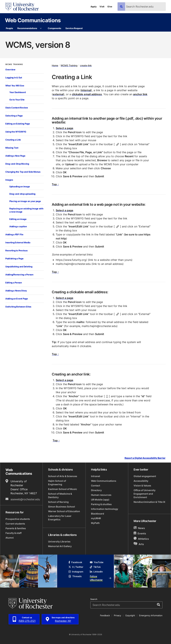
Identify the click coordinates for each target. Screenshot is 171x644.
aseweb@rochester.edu (25, 499)
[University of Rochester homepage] (22, 7)
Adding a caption (18, 226)
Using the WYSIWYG (16, 132)
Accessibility (141, 481)
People (9, 28)
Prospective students (18, 519)
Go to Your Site (17, 100)
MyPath (95, 523)
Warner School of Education (64, 511)
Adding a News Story (16, 291)
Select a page (65, 128)
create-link (86, 65)
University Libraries (59, 541)
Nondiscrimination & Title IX (149, 502)
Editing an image (18, 219)
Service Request (74, 28)
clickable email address (87, 94)
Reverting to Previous (16, 250)
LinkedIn (96, 572)
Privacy (117, 615)
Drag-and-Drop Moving (17, 164)
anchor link (140, 94)
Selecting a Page (14, 116)
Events (140, 533)
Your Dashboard (17, 92)
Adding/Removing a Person (19, 275)
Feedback (105, 615)
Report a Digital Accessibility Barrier (145, 458)
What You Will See (15, 86)
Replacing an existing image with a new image (26, 210)
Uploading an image (20, 186)
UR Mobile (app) (100, 500)
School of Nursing (58, 502)
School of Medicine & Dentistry (60, 495)
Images (9, 180)
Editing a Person (14, 283)
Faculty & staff (14, 533)
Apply (94, 7)
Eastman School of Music (63, 489)
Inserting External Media (18, 242)
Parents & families (16, 528)
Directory (96, 490)
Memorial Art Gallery (60, 546)
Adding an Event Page (17, 299)
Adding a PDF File (14, 234)
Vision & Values (142, 486)
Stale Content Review (17, 108)
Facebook (75, 562)
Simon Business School (62, 507)
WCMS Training (14, 64)
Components (54, 28)
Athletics (141, 539)
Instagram (76, 572)
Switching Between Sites (18, 307)
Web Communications (33, 20)
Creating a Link (13, 140)
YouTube (97, 562)
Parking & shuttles (101, 504)
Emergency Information (151, 615)
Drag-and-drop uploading (22, 194)
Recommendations (27, 28)
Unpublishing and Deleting (19, 267)
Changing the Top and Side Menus (23, 172)
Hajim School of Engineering (57, 483)
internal (86, 90)
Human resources (101, 495)
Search (94, 599)
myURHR (96, 518)
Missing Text (12, 148)
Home (55, 65)
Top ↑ (55, 184)
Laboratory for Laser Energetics (60, 518)
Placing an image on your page (25, 201)
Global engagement (145, 476)
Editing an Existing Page (18, 124)
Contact (96, 486)
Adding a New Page (15, 156)
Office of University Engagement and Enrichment (145, 494)
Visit (102, 7)
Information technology (105, 509)
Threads (75, 576)
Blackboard (98, 514)
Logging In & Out (14, 78)
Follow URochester (101, 578)
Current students (15, 524)
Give (110, 7)
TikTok (95, 567)
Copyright (130, 615)
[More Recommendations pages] (41, 28)
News (139, 528)
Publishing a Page (14, 259)
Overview (10, 70)
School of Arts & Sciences (63, 476)
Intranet (96, 476)
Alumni (10, 538)
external (58, 94)
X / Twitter (76, 567)
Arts (139, 544)
